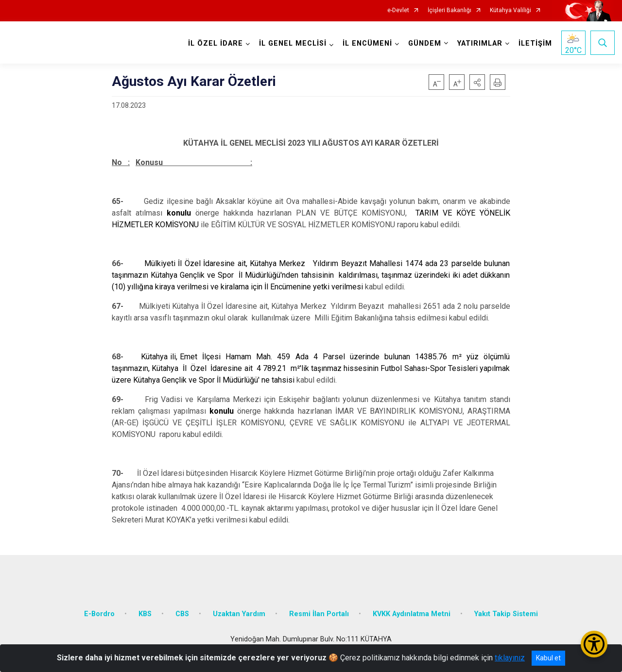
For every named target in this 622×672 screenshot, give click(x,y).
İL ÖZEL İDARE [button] (215, 43)
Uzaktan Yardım (239, 610)
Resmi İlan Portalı (319, 610)
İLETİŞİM (534, 43)
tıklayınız (510, 658)
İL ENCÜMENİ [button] (366, 43)
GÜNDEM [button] (424, 43)
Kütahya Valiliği (510, 10)
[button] (477, 82)
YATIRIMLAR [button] (479, 43)
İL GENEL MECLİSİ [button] (292, 43)
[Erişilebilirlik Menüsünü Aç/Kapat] (594, 644)
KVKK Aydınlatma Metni (412, 610)
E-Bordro (99, 610)
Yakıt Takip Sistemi (506, 610)
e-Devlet (398, 10)
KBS (145, 610)
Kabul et (548, 658)
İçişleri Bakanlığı (449, 10)
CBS (182, 610)
